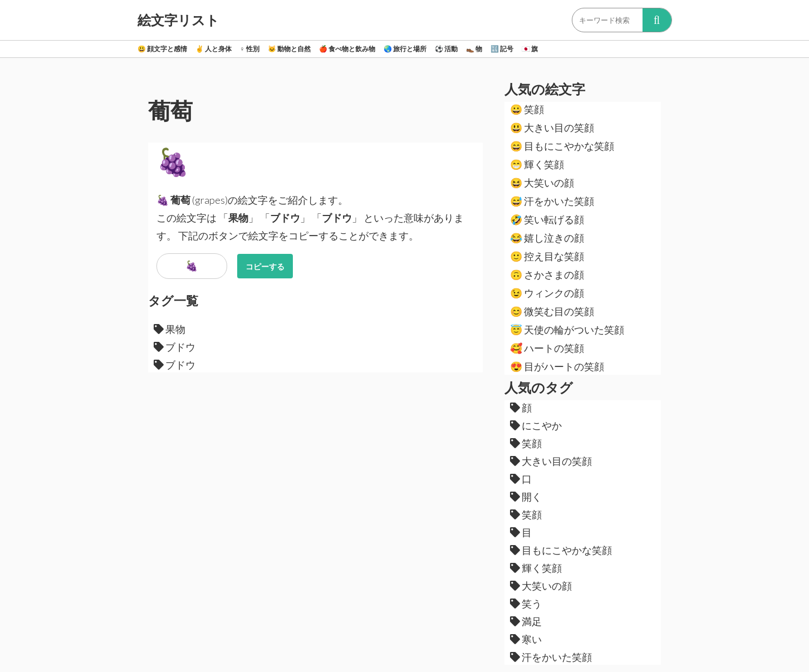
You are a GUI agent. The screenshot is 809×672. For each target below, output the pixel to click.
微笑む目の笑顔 (552, 311)
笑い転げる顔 (547, 219)
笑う (526, 604)
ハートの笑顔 (547, 348)
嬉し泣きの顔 (547, 238)
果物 (170, 329)
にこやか (536, 425)
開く (526, 497)
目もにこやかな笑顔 (562, 146)
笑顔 (527, 109)
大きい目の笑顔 (552, 127)
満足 (526, 621)
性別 (250, 49)
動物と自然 (289, 49)
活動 (446, 49)
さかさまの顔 (547, 274)
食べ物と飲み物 (347, 49)
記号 (502, 49)
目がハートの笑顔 (557, 366)
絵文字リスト (178, 20)
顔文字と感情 (162, 49)
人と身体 (214, 49)
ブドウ (175, 347)
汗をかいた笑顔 (552, 201)
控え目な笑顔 (547, 256)
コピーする (265, 266)
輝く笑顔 (537, 164)
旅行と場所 (405, 49)
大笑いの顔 (542, 183)
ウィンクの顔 (547, 293)
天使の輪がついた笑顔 (567, 330)
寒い (526, 639)
